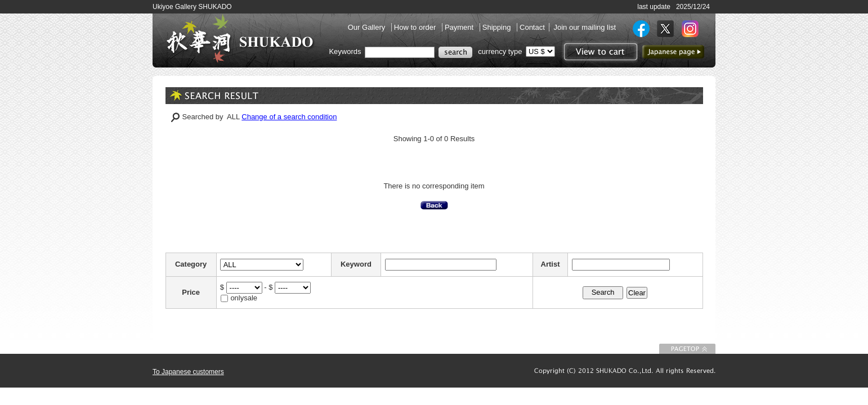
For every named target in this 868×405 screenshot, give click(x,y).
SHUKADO (240, 38)
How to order (416, 27)
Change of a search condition (289, 117)
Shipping (498, 27)
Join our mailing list (585, 27)
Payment (460, 27)
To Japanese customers (188, 372)
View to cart (599, 52)
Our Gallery (368, 27)
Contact (532, 27)
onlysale (244, 298)
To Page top (687, 349)
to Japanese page (673, 52)
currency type (500, 51)
